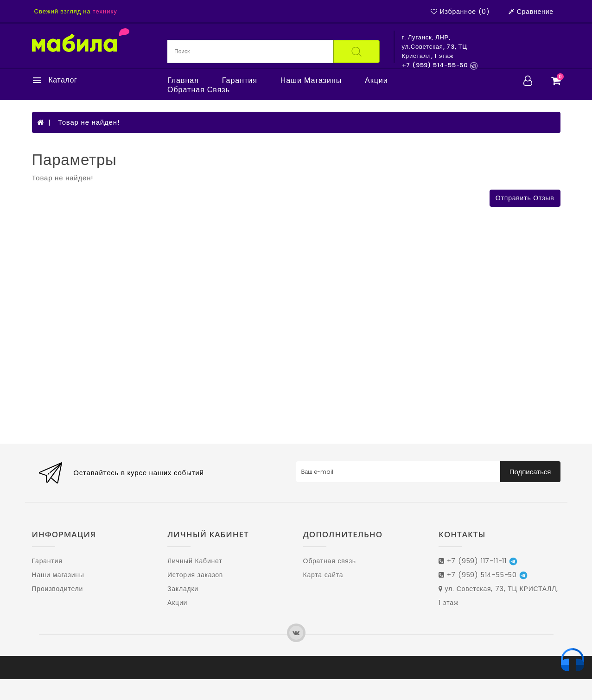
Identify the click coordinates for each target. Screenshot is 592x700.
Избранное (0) (460, 12)
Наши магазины (311, 81)
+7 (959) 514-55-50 (483, 575)
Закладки (183, 589)
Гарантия (240, 81)
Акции (376, 81)
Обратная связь (199, 90)
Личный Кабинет (195, 561)
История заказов (195, 575)
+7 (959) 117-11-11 (478, 561)
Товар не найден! (89, 122)
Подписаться (530, 472)
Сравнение (531, 12)
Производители (58, 589)
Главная (183, 81)
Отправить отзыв (525, 198)
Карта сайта (323, 575)
